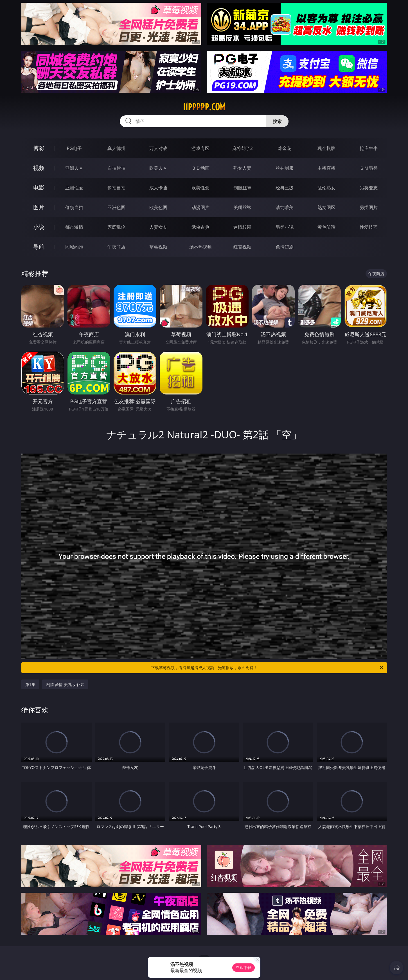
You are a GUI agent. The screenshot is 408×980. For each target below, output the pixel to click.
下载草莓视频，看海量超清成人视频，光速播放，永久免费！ (268, 668)
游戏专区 (200, 148)
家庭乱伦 (116, 227)
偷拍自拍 (116, 188)
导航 (39, 247)
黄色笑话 (326, 227)
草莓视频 (158, 247)
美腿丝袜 (242, 207)
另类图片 (369, 207)
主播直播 (326, 168)
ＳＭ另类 (369, 168)
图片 (39, 207)
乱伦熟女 (326, 188)
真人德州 (116, 148)
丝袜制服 (285, 168)
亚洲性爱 (74, 188)
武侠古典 (200, 227)
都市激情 (74, 227)
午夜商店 (116, 247)
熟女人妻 (242, 168)
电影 (39, 188)
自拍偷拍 (116, 168)
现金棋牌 (326, 148)
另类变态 (369, 188)
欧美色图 (158, 207)
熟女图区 (326, 207)
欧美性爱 (200, 188)
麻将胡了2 (243, 148)
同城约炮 (74, 247)
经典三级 (285, 188)
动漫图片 (200, 207)
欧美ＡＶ (158, 168)
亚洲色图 (116, 207)
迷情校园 (242, 227)
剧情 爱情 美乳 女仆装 (65, 684)
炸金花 (285, 148)
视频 (39, 168)
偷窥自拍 (74, 207)
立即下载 (244, 967)
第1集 (30, 684)
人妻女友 (158, 227)
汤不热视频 (200, 247)
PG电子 (74, 148)
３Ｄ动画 (200, 168)
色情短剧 (285, 247)
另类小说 (285, 227)
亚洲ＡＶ (74, 168)
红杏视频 (242, 247)
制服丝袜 (242, 188)
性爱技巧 (369, 227)
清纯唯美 (285, 207)
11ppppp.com (204, 107)
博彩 (39, 148)
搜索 (277, 121)
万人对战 (158, 148)
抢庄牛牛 (369, 148)
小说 (39, 227)
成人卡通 (158, 188)
